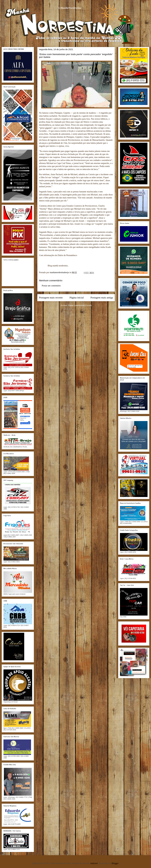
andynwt (94, 863)
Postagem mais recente (51, 298)
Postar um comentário (51, 286)
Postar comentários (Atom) (80, 305)
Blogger (115, 863)
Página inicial (77, 298)
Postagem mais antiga (102, 298)
